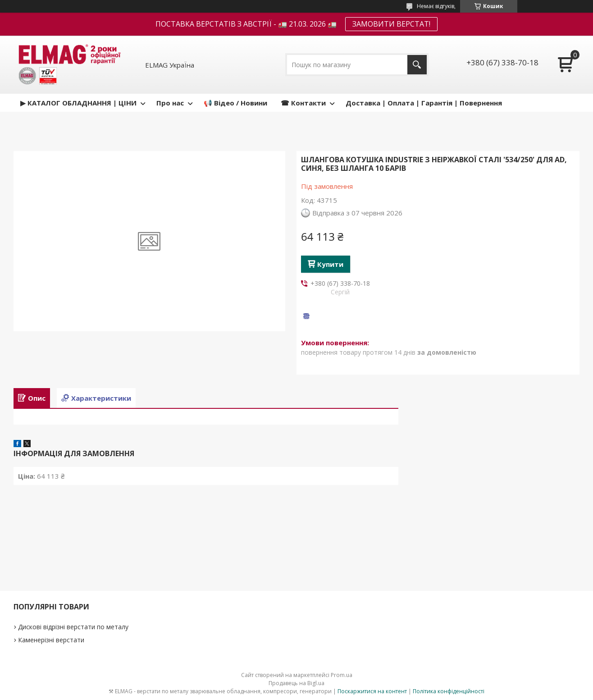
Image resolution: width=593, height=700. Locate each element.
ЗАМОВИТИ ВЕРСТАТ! (391, 24)
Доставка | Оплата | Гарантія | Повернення (424, 103)
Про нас (170, 103)
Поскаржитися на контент (372, 691)
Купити (330, 264)
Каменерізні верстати (51, 640)
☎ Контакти (303, 103)
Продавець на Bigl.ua (296, 683)
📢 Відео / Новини (235, 103)
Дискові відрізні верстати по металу (73, 627)
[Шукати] (417, 65)
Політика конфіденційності (449, 691)
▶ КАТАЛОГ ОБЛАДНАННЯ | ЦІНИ (78, 103)
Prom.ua (342, 675)
